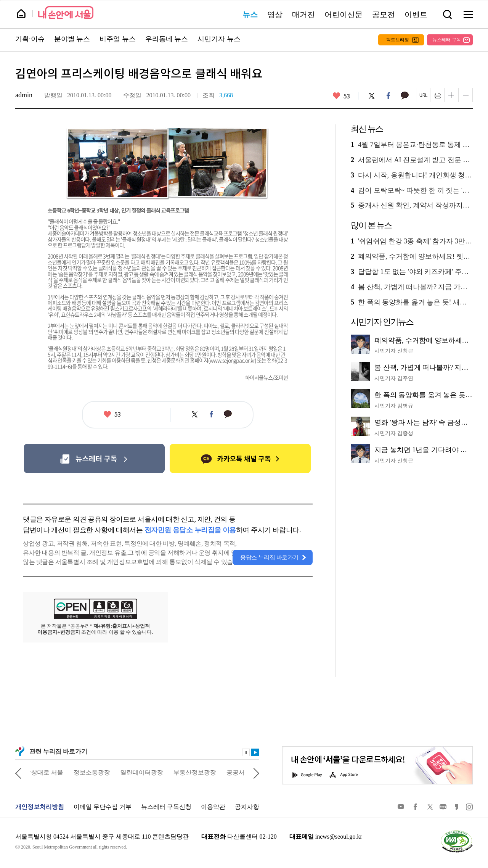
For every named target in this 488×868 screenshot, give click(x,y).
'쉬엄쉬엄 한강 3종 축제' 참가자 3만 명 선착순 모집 (412, 241)
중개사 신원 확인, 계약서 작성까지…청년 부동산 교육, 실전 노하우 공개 (412, 205)
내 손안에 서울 (66, 12)
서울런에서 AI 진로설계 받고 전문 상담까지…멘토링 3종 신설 (412, 160)
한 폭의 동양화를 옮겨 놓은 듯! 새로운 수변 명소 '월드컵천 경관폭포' (412, 302)
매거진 (303, 14)
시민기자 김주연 (394, 378)
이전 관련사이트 (18, 773)
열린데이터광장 (147, 772)
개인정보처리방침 (40, 807)
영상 (275, 14)
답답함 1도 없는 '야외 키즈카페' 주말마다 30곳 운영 (412, 272)
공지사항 (247, 807)
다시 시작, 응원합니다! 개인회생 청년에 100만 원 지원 (412, 175)
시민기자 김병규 (394, 406)
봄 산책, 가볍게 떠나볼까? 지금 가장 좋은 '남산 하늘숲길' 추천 (412, 287)
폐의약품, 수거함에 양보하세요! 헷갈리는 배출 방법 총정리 (412, 257)
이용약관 (213, 807)
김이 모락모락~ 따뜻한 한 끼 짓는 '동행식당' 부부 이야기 (412, 191)
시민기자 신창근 (394, 351)
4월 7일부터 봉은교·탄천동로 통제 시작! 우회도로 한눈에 (412, 145)
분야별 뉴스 (72, 39)
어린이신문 (344, 14)
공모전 (384, 14)
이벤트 (416, 14)
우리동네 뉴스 (167, 39)
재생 (255, 752)
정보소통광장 (97, 772)
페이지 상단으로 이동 (0, 0)
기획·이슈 (30, 39)
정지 (246, 752)
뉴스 (250, 14)
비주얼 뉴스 (118, 39)
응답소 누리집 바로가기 (269, 557)
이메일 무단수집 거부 (103, 807)
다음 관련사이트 (256, 773)
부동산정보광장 (200, 772)
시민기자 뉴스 (219, 39)
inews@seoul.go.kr (339, 837)
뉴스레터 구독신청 (166, 807)
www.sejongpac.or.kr (232, 360)
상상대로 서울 (50, 772)
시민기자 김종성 (394, 433)
